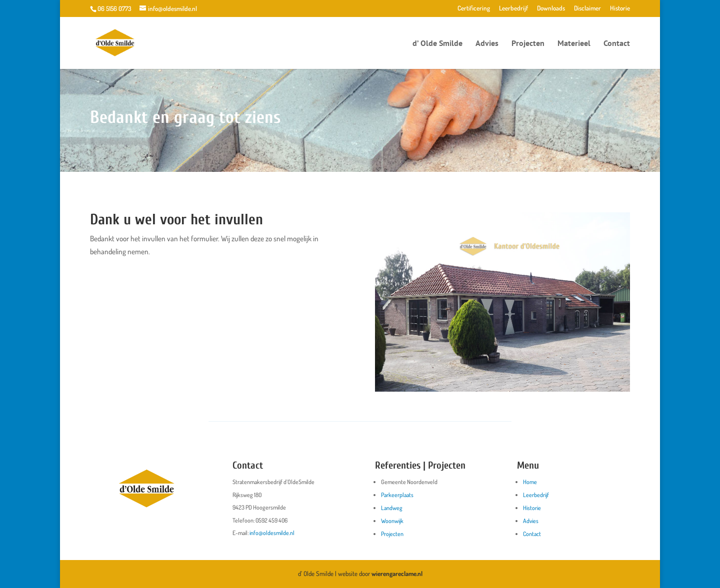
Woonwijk (392, 521)
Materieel (574, 44)
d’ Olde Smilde (437, 44)
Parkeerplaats (397, 495)
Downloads (551, 8)
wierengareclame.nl (397, 574)
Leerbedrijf (513, 8)
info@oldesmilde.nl (272, 533)
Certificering (474, 8)
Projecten (528, 44)
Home (530, 482)
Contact (617, 44)
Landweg (392, 508)
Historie (620, 8)
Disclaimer (587, 8)
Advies (487, 44)
